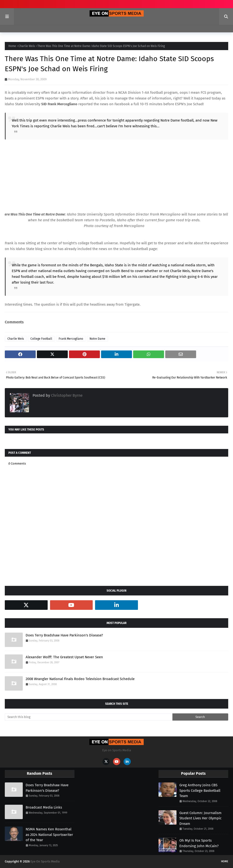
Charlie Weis (27, 46)
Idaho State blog (29, 249)
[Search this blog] (89, 717)
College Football (41, 339)
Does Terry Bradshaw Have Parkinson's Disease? (64, 635)
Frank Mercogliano (71, 339)
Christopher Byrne (66, 395)
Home (12, 46)
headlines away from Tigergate (115, 304)
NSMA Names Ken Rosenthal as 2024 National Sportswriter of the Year (49, 835)
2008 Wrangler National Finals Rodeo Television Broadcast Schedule (80, 679)
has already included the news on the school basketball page (107, 249)
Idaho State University (23, 104)
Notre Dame (97, 339)
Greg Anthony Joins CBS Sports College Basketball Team (200, 790)
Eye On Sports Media (45, 861)
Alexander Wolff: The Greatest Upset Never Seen (64, 657)
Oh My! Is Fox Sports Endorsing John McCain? (199, 843)
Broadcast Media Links (44, 807)
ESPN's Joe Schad (189, 104)
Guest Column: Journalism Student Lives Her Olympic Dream (200, 818)
